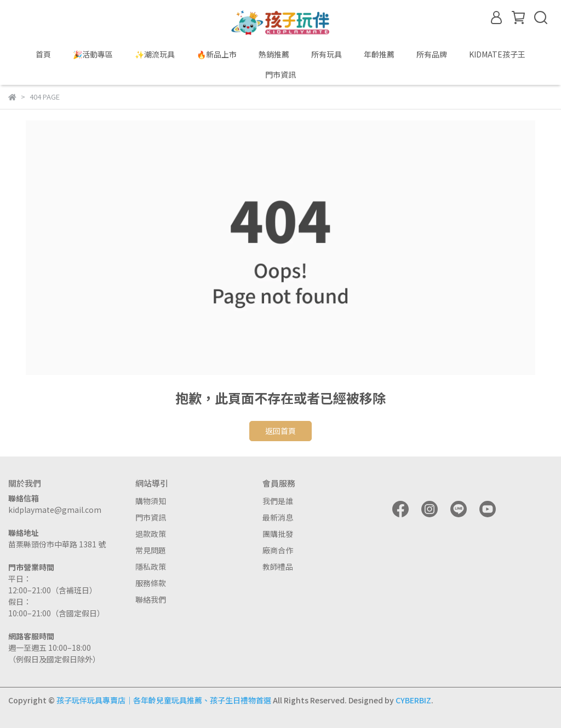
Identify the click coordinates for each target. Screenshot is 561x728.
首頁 (43, 54)
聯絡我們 (151, 599)
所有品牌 (432, 54)
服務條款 (151, 583)
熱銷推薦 (274, 54)
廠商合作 (278, 550)
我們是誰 (278, 501)
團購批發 (278, 534)
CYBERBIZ (413, 700)
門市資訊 (151, 517)
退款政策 (151, 534)
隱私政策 (151, 567)
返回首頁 (280, 431)
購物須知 (151, 501)
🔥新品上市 (217, 54)
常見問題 (151, 550)
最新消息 (278, 517)
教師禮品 (278, 567)
